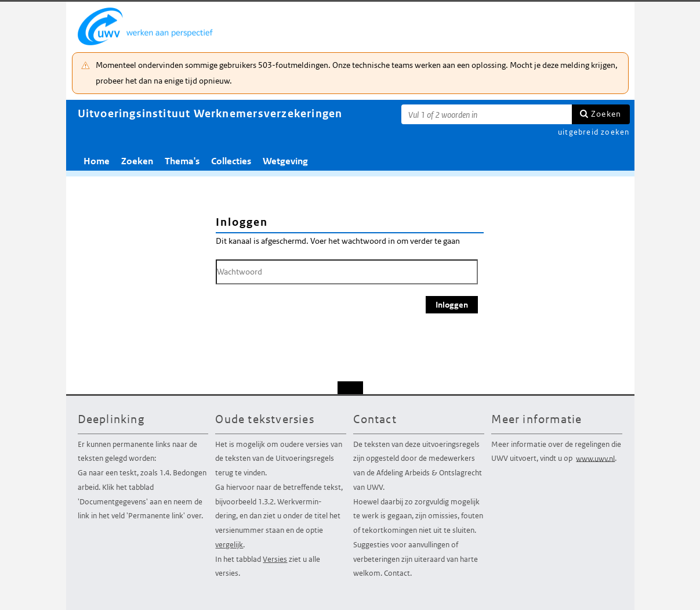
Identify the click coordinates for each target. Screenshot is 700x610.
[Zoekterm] (487, 114)
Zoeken (606, 114)
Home (97, 161)
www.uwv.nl (595, 458)
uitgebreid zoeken (594, 132)
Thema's (182, 161)
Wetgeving (285, 161)
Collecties (231, 161)
